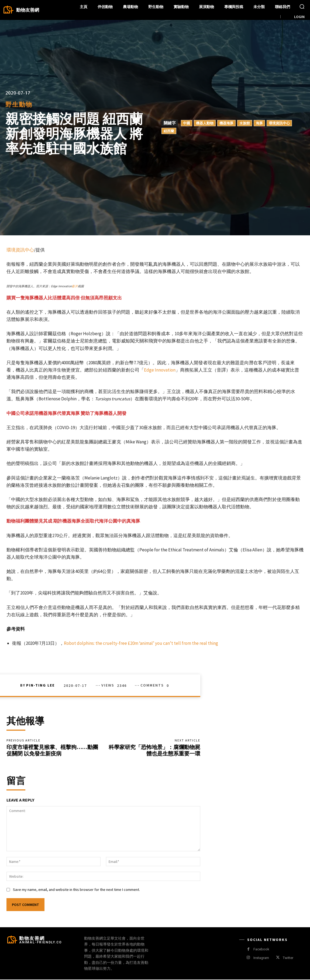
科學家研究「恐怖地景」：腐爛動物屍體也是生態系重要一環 (154, 750)
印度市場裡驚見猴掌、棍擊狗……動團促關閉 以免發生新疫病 (52, 750)
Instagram (261, 958)
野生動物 (19, 104)
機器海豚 (226, 123)
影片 (75, 286)
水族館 (245, 123)
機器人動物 (205, 123)
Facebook (261, 950)
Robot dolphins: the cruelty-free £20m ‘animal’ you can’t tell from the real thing (141, 643)
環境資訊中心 (279, 123)
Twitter (288, 958)
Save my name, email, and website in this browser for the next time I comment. (76, 890)
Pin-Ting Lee (40, 685)
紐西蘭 (169, 131)
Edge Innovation (160, 370)
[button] (302, 6)
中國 (187, 123)
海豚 (259, 123)
